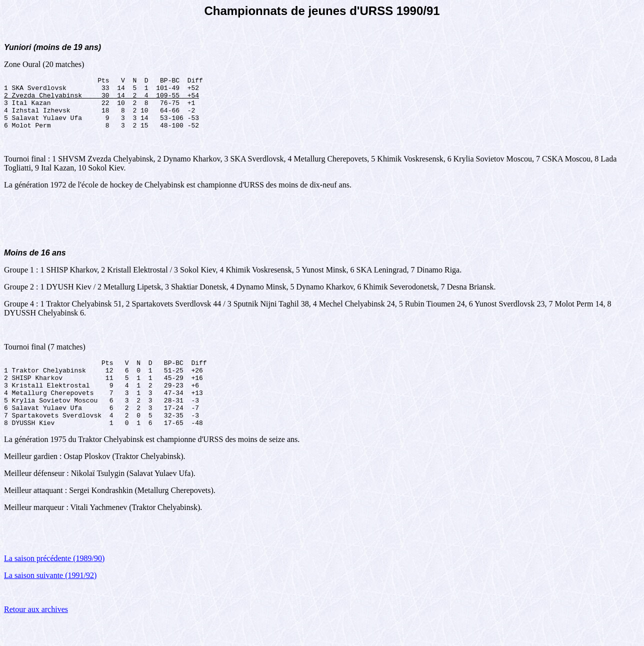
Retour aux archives (36, 633)
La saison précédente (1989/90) (54, 582)
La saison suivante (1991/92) (50, 599)
